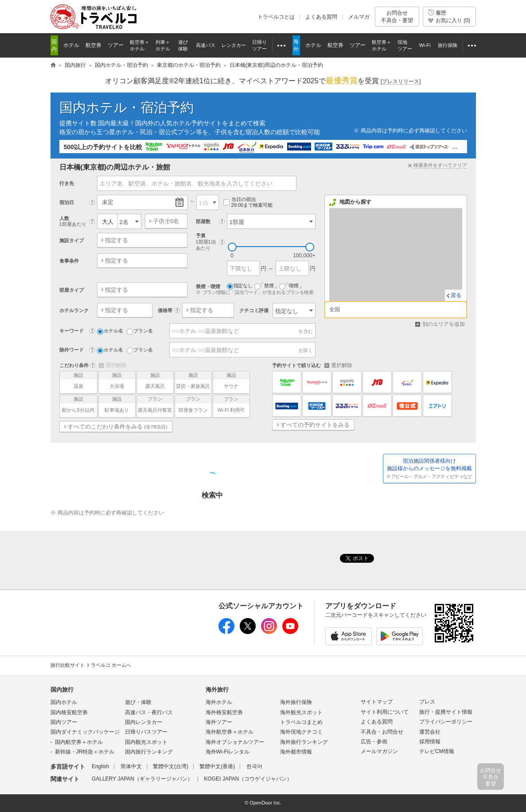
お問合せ (397, 17)
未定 (108, 202)
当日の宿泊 (248, 203)
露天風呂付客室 (155, 404)
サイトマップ (377, 702)
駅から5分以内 (78, 404)
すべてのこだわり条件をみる (118, 427)
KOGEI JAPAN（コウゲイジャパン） (248, 779)
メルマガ (359, 17)
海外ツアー (219, 722)
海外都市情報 (296, 752)
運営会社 (430, 732)
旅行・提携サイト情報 (446, 712)
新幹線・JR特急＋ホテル (85, 752)
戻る (456, 295)
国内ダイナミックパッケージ (85, 732)
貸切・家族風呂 (193, 380)
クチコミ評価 (254, 310)
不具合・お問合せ (382, 732)
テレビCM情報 (437, 751)
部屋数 (203, 221)
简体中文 (131, 766)
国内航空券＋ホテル (79, 742)
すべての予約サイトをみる (315, 425)
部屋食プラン (193, 404)
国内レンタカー (144, 722)
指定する (117, 240)
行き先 (67, 183)
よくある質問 (321, 17)
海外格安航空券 (224, 712)
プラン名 (140, 331)
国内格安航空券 (69, 712)
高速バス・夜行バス (149, 712)
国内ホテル (64, 702)
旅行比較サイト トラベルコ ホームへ (91, 665)
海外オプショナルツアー (235, 742)
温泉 (78, 380)
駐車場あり (117, 404)
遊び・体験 (138, 702)
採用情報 (430, 742)
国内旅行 (62, 690)
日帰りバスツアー (146, 732)
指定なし (240, 286)
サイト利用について (385, 712)
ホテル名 (110, 331)
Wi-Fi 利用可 (231, 404)
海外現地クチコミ (301, 732)
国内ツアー (64, 722)
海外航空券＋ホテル (230, 732)
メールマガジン (379, 751)
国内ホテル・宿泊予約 (127, 107)
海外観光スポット (301, 712)
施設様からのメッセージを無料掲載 (429, 469)
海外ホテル (219, 702)
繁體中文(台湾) (171, 766)
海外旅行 (217, 690)
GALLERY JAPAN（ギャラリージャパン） (142, 779)
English (100, 766)
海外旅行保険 (296, 702)
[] (401, 82)
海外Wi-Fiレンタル (228, 752)
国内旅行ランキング (149, 752)
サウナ (231, 380)
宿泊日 (67, 202)
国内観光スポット (146, 742)
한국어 (254, 766)
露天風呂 (155, 380)
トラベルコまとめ (301, 722)
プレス (427, 702)
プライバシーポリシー (446, 722)
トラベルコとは (276, 17)
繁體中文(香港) (217, 766)
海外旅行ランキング (304, 742)
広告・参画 (374, 742)
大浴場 (117, 380)
